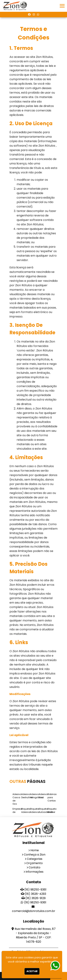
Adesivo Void (43, 796)
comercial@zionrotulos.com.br (34, 911)
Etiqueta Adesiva (26, 810)
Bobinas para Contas (52, 797)
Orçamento (34, 863)
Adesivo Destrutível (27, 796)
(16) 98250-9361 (35, 890)
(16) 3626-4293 (35, 894)
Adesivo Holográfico (36, 796)
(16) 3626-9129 (35, 898)
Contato (34, 867)
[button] (62, 6)
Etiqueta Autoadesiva (46, 810)
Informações (34, 872)
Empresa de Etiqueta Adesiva (17, 814)
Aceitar (32, 971)
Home (35, 850)
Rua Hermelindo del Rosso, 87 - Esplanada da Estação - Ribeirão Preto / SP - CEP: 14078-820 (35, 935)
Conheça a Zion (35, 855)
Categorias (35, 859)
